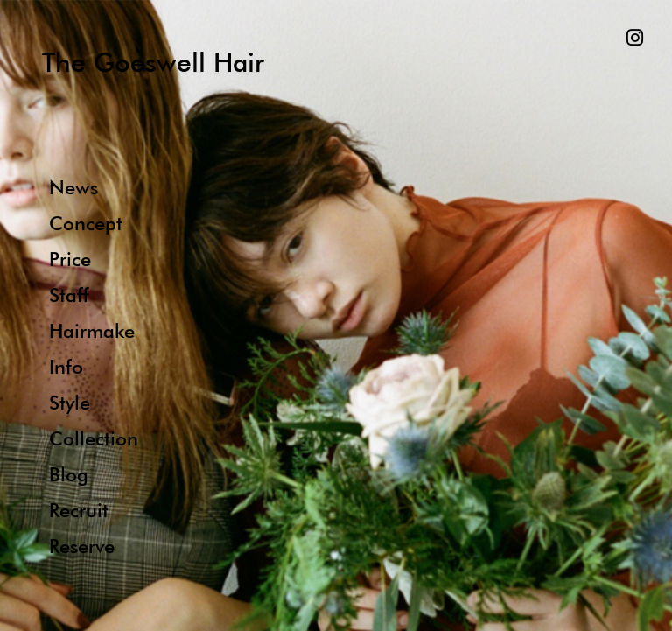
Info (66, 366)
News (73, 187)
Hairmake (92, 330)
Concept (86, 223)
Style (70, 402)
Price (70, 259)
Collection (94, 438)
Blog (69, 474)
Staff (69, 294)
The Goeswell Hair (153, 62)
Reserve (82, 546)
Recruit (79, 510)
